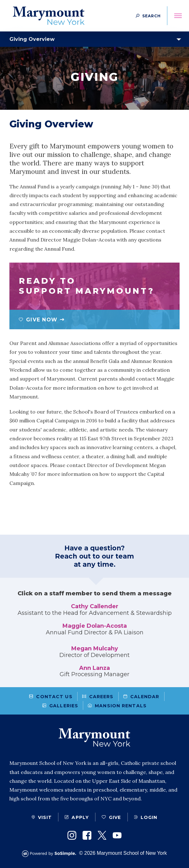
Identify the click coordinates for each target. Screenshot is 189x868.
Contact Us (51, 697)
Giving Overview (32, 39)
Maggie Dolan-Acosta (95, 626)
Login (146, 817)
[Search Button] (148, 16)
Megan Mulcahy (95, 648)
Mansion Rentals (117, 706)
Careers (98, 697)
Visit (42, 817)
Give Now (38, 320)
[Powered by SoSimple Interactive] (51, 854)
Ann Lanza (94, 668)
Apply (77, 817)
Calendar (141, 697)
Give (111, 817)
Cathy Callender (95, 606)
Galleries (60, 706)
